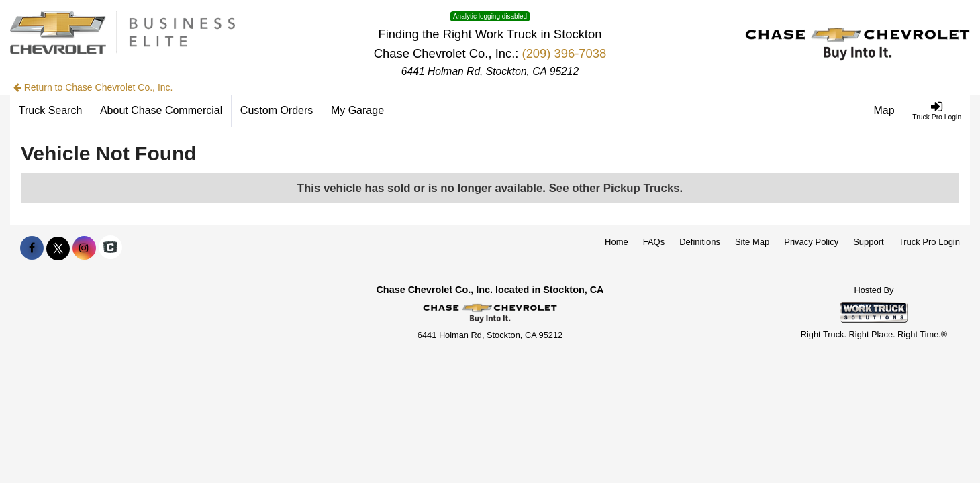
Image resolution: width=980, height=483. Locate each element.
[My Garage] (358, 111)
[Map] (885, 111)
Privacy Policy (811, 242)
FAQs (654, 242)
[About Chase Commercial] (161, 111)
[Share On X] (58, 248)
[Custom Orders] (277, 111)
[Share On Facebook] (32, 248)
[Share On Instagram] (84, 248)
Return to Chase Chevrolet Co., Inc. (93, 87)
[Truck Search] (51, 111)
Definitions (700, 242)
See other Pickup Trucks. (616, 188)
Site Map (752, 242)
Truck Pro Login (929, 242)
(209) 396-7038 (565, 53)
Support (869, 242)
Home (617, 242)
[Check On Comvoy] (110, 248)
